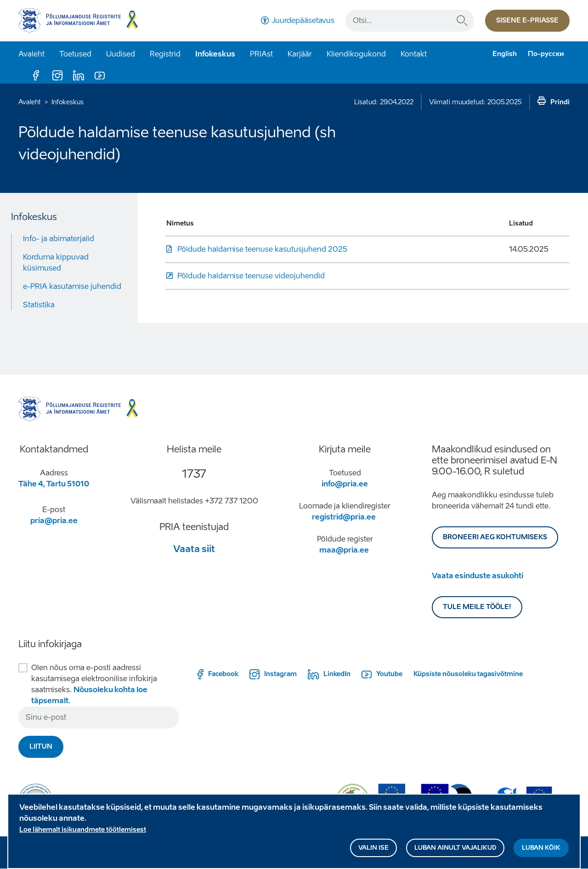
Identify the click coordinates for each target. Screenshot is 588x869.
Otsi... (462, 21)
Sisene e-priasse (527, 20)
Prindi (560, 102)
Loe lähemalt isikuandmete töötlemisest (83, 835)
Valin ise (373, 853)
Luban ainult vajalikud (455, 853)
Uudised (121, 54)
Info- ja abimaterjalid (59, 239)
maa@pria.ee (344, 550)
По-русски (546, 54)
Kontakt (414, 54)
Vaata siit (194, 549)
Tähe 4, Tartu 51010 (54, 484)
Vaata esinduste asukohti (478, 576)
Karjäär (300, 54)
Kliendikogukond (356, 54)
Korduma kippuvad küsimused (56, 262)
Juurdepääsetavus (303, 20)
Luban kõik (541, 853)
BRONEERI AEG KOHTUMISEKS (495, 537)
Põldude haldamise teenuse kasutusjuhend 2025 (262, 249)
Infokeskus (215, 54)
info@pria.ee (345, 484)
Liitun (41, 747)
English (505, 54)
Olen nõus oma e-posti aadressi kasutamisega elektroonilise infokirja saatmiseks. (94, 684)
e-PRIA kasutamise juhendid (72, 286)
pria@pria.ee (54, 521)
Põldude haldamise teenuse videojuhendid (251, 276)
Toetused (75, 54)
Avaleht (31, 54)
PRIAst (261, 54)
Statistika (39, 305)
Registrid (165, 54)
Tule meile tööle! (477, 607)
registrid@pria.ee (344, 517)
